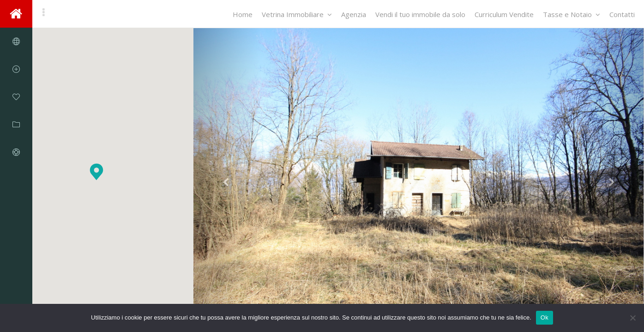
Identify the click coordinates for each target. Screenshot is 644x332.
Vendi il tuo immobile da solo (420, 14)
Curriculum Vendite (504, 14)
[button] (96, 172)
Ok (545, 317)
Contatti (622, 14)
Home (243, 14)
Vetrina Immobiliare (297, 14)
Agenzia (354, 14)
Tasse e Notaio (572, 14)
